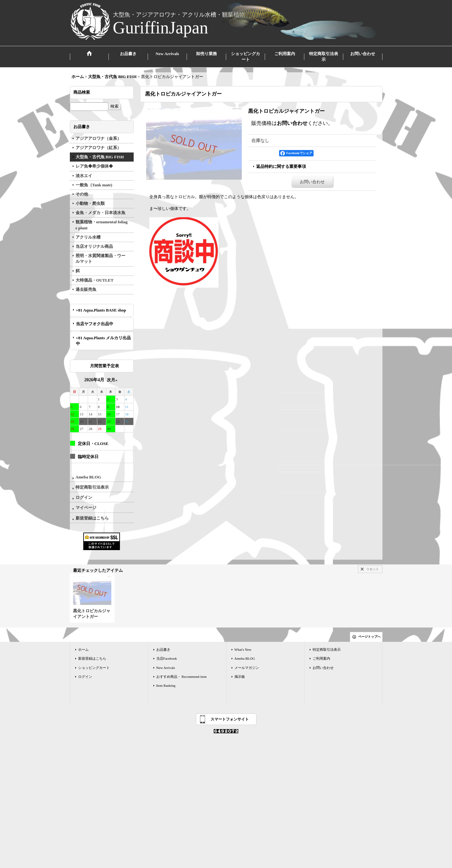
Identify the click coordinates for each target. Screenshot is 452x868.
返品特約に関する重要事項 (281, 166)
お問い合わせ (292, 123)
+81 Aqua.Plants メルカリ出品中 (103, 341)
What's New (243, 649)
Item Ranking (166, 685)
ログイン (84, 497)
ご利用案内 (321, 658)
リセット (373, 569)
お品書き (163, 649)
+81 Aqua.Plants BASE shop (101, 310)
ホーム (83, 649)
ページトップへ (369, 637)
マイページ (86, 508)
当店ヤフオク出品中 (97, 324)
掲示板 (240, 677)
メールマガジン (247, 668)
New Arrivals (166, 668)
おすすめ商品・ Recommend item (182, 677)
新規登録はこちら (92, 518)
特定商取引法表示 (92, 487)
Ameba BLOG (89, 477)
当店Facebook (167, 658)
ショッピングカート (94, 668)
